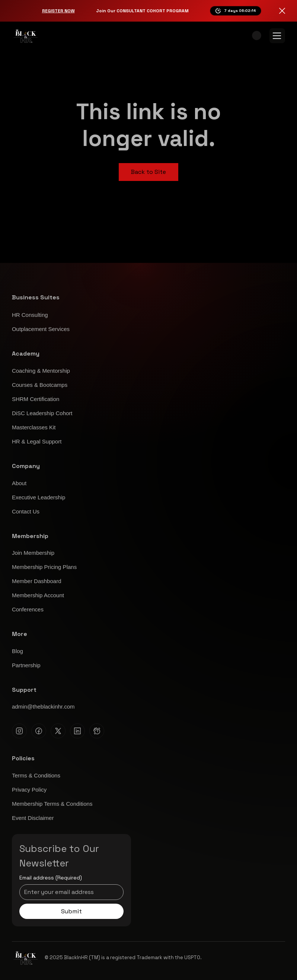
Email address (51, 878)
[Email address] (69, 892)
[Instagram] (19, 731)
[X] (58, 731)
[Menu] (277, 36)
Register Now (58, 11)
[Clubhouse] (97, 731)
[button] (257, 36)
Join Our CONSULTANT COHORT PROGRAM (142, 11)
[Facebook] (39, 731)
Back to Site (148, 172)
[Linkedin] (77, 731)
